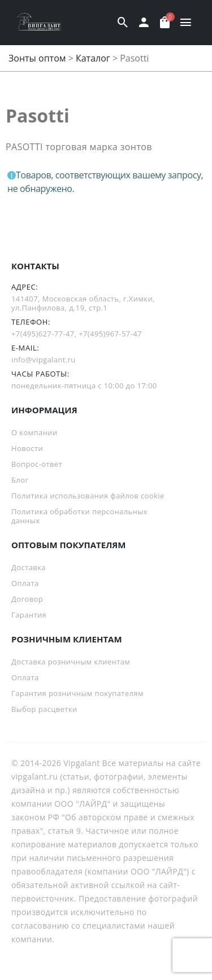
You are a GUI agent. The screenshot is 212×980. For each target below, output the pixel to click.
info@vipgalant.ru (44, 360)
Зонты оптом (37, 58)
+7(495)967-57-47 (110, 334)
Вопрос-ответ (37, 464)
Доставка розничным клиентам (71, 662)
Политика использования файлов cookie (88, 496)
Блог (20, 480)
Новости (27, 448)
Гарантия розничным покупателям (77, 693)
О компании (34, 432)
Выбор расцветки (44, 709)
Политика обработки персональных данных (79, 516)
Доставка (29, 567)
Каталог (93, 58)
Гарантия (29, 615)
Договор (27, 599)
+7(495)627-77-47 (43, 334)
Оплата (25, 583)
